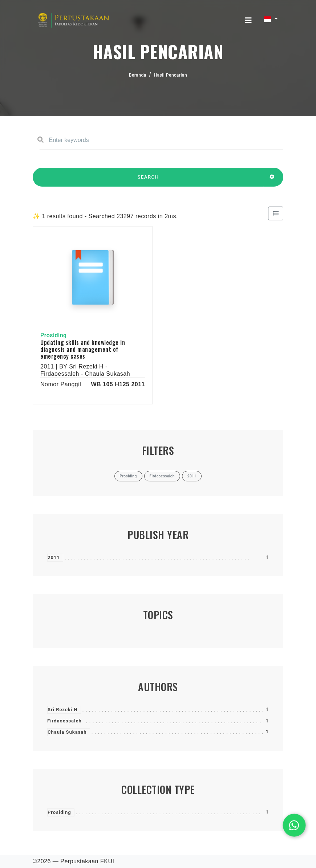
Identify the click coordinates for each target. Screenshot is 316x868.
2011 (54, 557)
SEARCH (148, 180)
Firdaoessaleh (64, 721)
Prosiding (59, 812)
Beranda (138, 75)
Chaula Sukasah (67, 732)
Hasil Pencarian (171, 75)
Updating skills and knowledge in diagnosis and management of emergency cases (83, 349)
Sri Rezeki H (63, 710)
